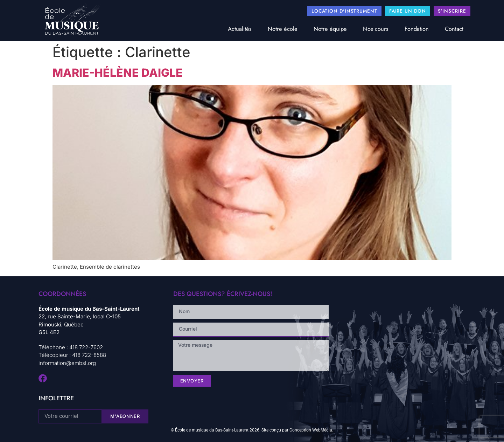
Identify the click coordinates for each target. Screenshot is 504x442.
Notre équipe (330, 29)
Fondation (417, 29)
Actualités (240, 29)
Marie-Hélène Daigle (118, 73)
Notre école (283, 29)
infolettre (56, 398)
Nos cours (376, 29)
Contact (454, 29)
